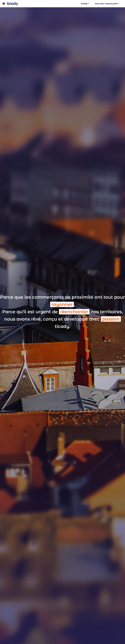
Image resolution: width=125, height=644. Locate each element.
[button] (87, 4)
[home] (10, 4)
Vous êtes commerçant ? (107, 4)
